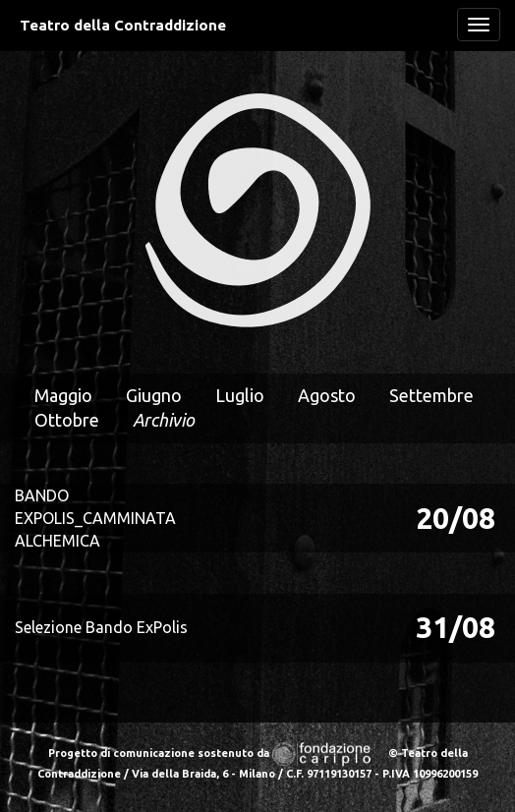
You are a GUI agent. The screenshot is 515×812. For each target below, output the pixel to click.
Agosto (327, 395)
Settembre (431, 395)
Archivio (164, 420)
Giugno (154, 395)
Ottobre (67, 420)
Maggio (63, 395)
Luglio (240, 395)
